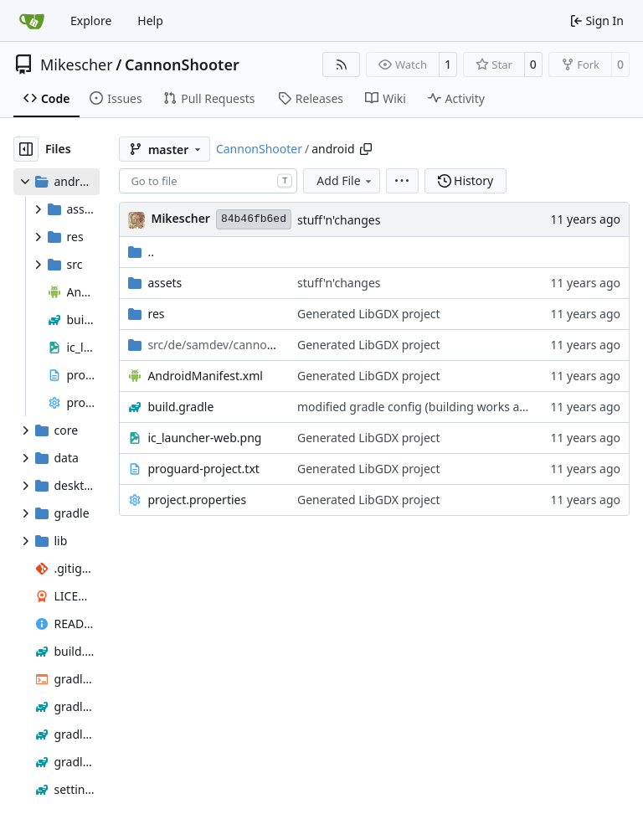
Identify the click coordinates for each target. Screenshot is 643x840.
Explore (91, 21)
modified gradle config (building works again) (422, 407)
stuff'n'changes (339, 220)
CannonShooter (182, 64)
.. (141, 252)
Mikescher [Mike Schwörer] (180, 218)
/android (214, 345)
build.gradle (180, 407)
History (466, 180)
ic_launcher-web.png (204, 438)
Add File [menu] (345, 180)
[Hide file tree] (26, 149)
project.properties (197, 500)
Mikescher (77, 64)
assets (165, 283)
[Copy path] (366, 149)
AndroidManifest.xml (205, 376)
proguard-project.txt (203, 469)
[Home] (32, 21)
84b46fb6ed (254, 219)
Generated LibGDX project (369, 314)
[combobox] (208, 181)
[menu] (402, 181)
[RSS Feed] (342, 64)
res (156, 314)
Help (150, 21)
